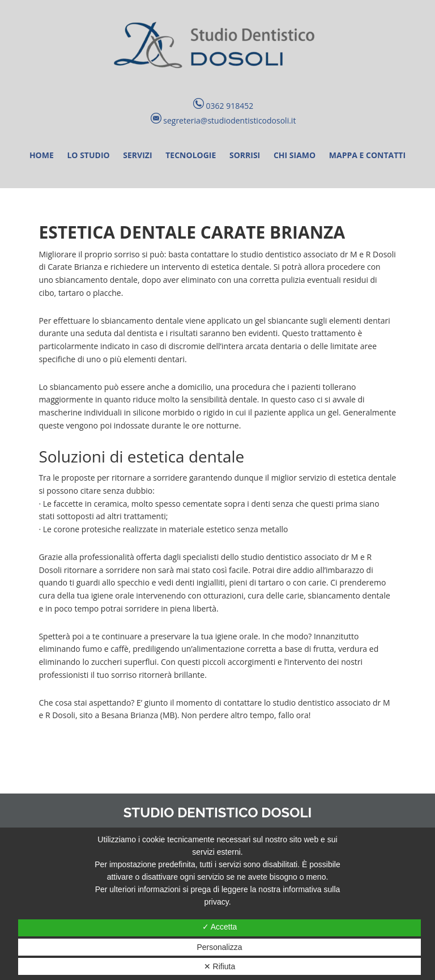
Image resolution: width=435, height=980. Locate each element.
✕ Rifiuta (220, 966)
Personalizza (219, 947)
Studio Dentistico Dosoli (217, 46)
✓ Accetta (220, 927)
